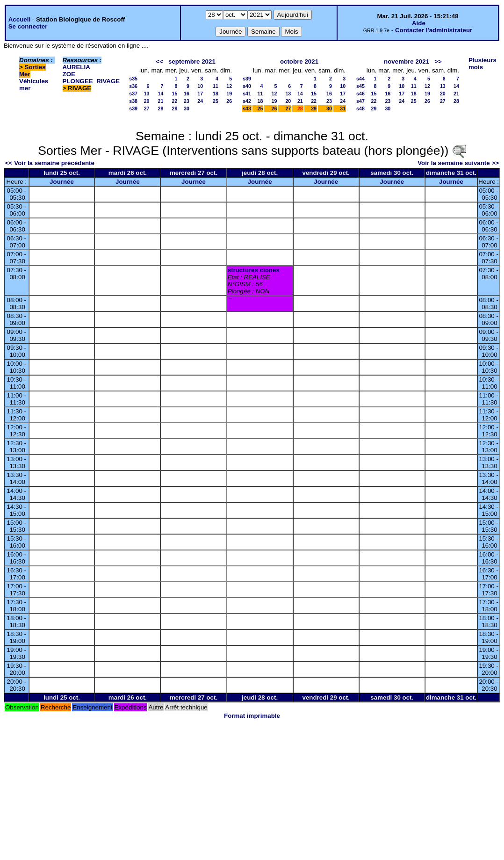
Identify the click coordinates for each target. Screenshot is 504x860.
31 (343, 108)
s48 (360, 108)
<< (159, 61)
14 (161, 94)
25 (216, 101)
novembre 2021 (407, 61)
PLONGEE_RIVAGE (91, 81)
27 (147, 108)
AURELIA (76, 67)
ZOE (69, 74)
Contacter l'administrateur (434, 30)
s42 (247, 101)
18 (216, 94)
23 (187, 101)
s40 (247, 86)
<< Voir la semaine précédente (50, 163)
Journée (62, 182)
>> (438, 61)
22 (175, 101)
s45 (360, 86)
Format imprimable (252, 716)
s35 (133, 79)
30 (187, 108)
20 (147, 101)
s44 (360, 79)
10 (200, 86)
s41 (247, 94)
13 (147, 94)
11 (216, 86)
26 (229, 101)
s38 (133, 101)
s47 (360, 101)
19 (229, 94)
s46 (360, 94)
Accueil (19, 19)
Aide (419, 23)
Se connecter (28, 26)
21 (161, 101)
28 (161, 108)
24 (200, 101)
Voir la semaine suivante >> (458, 163)
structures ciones (254, 270)
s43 (247, 108)
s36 (133, 86)
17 (200, 94)
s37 (133, 94)
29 (175, 108)
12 (229, 86)
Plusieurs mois (482, 64)
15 (175, 94)
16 (187, 94)
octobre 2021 (299, 61)
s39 (133, 108)
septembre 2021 (192, 61)
